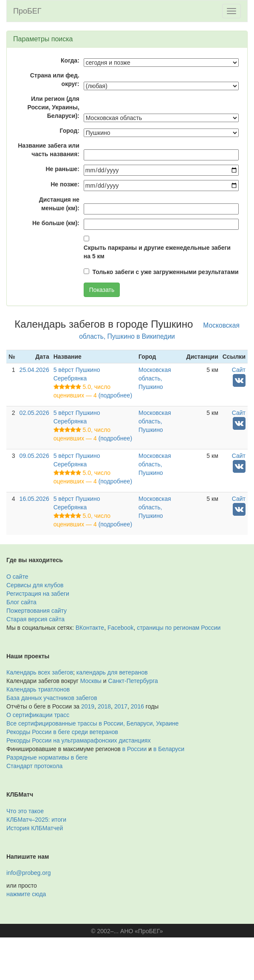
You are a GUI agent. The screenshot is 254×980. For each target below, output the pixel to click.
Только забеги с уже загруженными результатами (166, 272)
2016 (137, 706)
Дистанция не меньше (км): (59, 204)
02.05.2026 (34, 413)
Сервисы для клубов (35, 585)
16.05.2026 (34, 499)
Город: (70, 131)
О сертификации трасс (38, 715)
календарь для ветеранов (112, 672)
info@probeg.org (29, 873)
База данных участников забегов (52, 698)
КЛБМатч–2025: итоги (36, 820)
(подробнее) (115, 395)
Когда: (70, 60)
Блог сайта (21, 602)
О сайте (17, 577)
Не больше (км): (56, 223)
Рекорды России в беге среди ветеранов (62, 732)
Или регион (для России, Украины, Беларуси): (53, 107)
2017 (121, 706)
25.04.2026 (34, 370)
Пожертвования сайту (37, 611)
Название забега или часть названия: (49, 150)
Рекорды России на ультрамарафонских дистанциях (79, 740)
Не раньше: (62, 169)
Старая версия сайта (35, 619)
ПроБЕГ (27, 11)
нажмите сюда (26, 894)
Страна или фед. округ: (55, 80)
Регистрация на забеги (38, 594)
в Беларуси (169, 749)
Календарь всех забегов (40, 672)
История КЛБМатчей (35, 828)
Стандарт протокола (34, 766)
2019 (88, 706)
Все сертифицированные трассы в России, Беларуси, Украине (93, 723)
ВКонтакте (90, 628)
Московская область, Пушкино (155, 378)
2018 (104, 706)
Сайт (239, 370)
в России (134, 749)
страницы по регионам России (179, 628)
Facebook (120, 628)
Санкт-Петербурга (133, 681)
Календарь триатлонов (38, 689)
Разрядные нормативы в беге (47, 757)
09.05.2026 (34, 456)
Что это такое (25, 811)
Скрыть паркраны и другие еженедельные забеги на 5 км (157, 252)
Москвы (91, 681)
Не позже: (65, 184)
